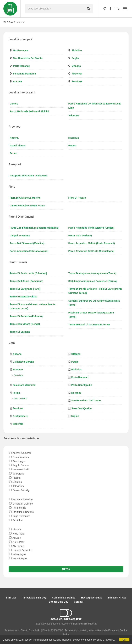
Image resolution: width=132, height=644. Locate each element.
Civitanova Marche (23, 362)
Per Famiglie (18, 508)
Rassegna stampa (91, 598)
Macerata (77, 74)
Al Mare (15, 530)
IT (117, 9)
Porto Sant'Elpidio (82, 385)
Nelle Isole (17, 534)
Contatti (79, 602)
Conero (14, 104)
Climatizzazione (19, 457)
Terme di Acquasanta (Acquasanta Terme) (92, 273)
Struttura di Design (21, 500)
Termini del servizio (76, 630)
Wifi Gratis (16, 474)
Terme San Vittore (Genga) (25, 324)
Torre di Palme (20, 399)
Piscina (15, 478)
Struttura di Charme (21, 512)
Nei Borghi (17, 542)
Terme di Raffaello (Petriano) (26, 316)
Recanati (76, 393)
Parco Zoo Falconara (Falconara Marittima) (34, 228)
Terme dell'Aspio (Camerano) (26, 281)
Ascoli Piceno (18, 146)
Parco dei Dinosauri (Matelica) (27, 243)
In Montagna (18, 554)
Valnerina (74, 116)
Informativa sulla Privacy (103, 630)
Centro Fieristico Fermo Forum (27, 206)
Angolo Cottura (19, 465)
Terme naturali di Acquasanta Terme (89, 325)
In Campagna (18, 558)
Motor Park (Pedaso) (80, 236)
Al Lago (15, 538)
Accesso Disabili (20, 470)
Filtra (66, 569)
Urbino (75, 416)
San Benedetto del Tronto (28, 58)
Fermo (13, 153)
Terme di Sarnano (20, 332)
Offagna (76, 66)
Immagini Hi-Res (117, 598)
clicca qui (67, 640)
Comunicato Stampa (64, 598)
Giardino (16, 482)
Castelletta (18, 375)
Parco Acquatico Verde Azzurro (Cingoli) (91, 228)
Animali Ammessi (20, 453)
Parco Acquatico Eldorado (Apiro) (29, 251)
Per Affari (16, 520)
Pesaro (72, 146)
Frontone (77, 81)
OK (124, 640)
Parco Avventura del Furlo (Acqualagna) (91, 251)
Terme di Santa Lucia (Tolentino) (28, 273)
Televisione (17, 486)
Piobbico (77, 50)
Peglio (75, 58)
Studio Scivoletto (31, 630)
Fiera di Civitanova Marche (25, 198)
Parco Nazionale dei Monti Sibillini (29, 111)
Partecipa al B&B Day (34, 598)
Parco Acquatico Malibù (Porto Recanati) (92, 243)
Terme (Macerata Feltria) (24, 297)
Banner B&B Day (59, 602)
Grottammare (21, 50)
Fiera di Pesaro (77, 198)
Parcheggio (17, 461)
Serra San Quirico (81, 408)
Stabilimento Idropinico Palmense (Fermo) (93, 281)
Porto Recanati (22, 66)
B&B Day (8, 22)
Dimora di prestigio (21, 504)
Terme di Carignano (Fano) (25, 289)
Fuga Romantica (20, 516)
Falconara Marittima (24, 74)
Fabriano (18, 370)
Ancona (17, 81)
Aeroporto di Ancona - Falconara (29, 176)
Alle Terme (17, 546)
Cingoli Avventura (20, 236)
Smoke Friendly (19, 490)
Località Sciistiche (21, 550)
